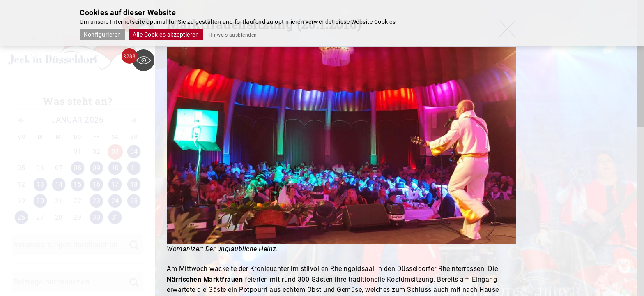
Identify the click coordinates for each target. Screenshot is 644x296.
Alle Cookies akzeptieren (166, 35)
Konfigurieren (102, 35)
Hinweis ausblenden (233, 35)
